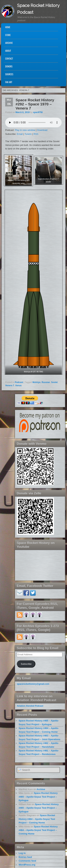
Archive (9, 43)
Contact (9, 58)
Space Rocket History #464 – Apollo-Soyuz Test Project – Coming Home (37, 819)
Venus (18, 386)
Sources (9, 74)
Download (42, 130)
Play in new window (25, 130)
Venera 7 (10, 386)
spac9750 (38, 112)
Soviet (54, 382)
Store (8, 35)
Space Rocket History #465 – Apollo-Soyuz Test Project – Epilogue (38, 797)
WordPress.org (27, 865)
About (8, 51)
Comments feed (27, 861)
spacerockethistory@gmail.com (33, 684)
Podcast (19, 382)
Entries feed (25, 857)
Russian (46, 382)
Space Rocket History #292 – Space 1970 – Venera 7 (35, 104)
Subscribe (26, 664)
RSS (36, 134)
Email (20, 134)
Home (8, 27)
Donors (9, 66)
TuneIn (28, 134)
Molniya (37, 382)
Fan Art (9, 82)
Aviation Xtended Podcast (30, 706)
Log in (22, 853)
